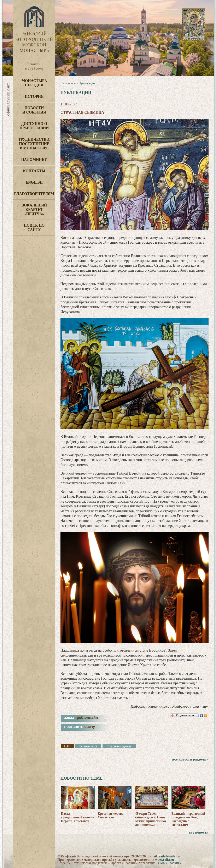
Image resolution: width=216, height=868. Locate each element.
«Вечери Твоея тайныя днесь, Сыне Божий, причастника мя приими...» (150, 819)
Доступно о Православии (34, 126)
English (34, 182)
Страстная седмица (119, 746)
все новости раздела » (190, 759)
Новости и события (34, 110)
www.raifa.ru (165, 860)
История (34, 96)
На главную (68, 83)
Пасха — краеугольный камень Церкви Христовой (78, 817)
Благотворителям (34, 194)
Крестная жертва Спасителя (111, 815)
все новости (199, 832)
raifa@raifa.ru (169, 856)
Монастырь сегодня (34, 83)
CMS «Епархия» (170, 863)
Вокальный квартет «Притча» (34, 210)
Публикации (87, 83)
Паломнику (34, 160)
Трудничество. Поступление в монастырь (34, 144)
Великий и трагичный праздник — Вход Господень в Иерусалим (188, 819)
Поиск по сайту (34, 228)
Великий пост (88, 746)
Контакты (34, 171)
